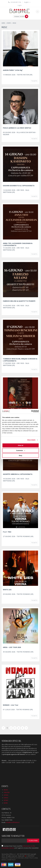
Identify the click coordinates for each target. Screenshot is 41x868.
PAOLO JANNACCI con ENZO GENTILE (17, 128)
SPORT (6, 800)
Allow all (20, 445)
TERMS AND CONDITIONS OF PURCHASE (13, 858)
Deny (20, 456)
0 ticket (17, 17)
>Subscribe (33, 841)
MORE (6, 803)
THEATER (7, 792)
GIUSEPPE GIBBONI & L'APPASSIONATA (18, 474)
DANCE (6, 798)
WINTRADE (31, 856)
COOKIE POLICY (11, 860)
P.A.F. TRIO (7, 532)
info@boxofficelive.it (13, 822)
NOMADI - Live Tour (11, 705)
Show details (31, 440)
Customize (21, 451)
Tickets (34, 81)
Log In (20, 5)
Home (3, 23)
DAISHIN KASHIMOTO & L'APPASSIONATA (19, 186)
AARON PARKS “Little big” (13, 70)
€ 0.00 (22, 16)
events (9, 23)
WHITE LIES (7, 590)
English (27, 2)
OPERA (6, 795)
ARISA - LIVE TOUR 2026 (12, 647)
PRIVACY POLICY (29, 858)
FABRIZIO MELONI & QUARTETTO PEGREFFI (19, 301)
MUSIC (6, 790)
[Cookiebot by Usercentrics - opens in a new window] (29, 411)
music (14, 23)
